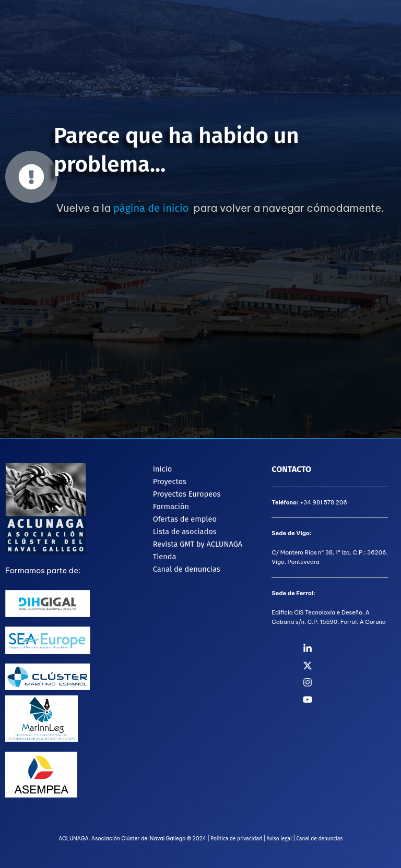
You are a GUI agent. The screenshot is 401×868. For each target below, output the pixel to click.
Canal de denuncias (187, 569)
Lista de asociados (185, 532)
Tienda (165, 557)
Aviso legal (279, 839)
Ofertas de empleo (185, 519)
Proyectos (170, 481)
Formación (171, 507)
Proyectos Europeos (187, 494)
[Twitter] (352, 666)
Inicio (163, 469)
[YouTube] (352, 700)
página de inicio (151, 208)
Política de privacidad (236, 839)
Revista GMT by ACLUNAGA (198, 544)
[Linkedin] (352, 648)
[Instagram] (352, 682)
